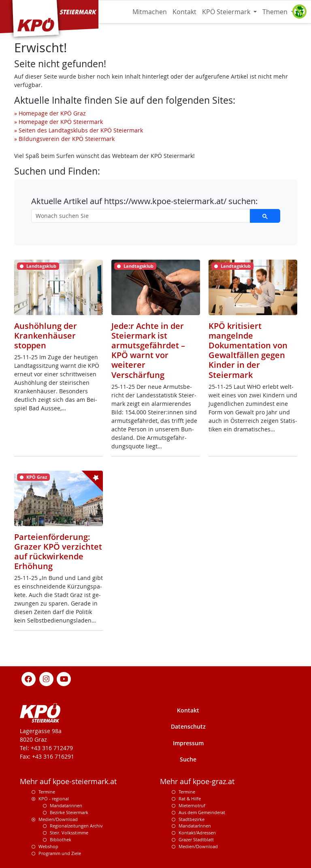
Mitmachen (150, 12)
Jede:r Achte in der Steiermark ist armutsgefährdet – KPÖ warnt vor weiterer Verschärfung (148, 350)
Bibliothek (61, 839)
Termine (47, 792)
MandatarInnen (195, 826)
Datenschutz (188, 726)
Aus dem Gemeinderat (202, 812)
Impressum (188, 743)
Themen (276, 12)
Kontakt (184, 12)
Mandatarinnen (66, 805)
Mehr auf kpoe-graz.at (197, 782)
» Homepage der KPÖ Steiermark (59, 122)
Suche (188, 759)
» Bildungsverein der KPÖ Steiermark (64, 139)
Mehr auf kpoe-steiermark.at (68, 782)
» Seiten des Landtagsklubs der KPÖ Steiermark (79, 130)
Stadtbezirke (192, 819)
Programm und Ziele (60, 853)
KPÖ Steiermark (227, 12)
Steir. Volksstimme (69, 833)
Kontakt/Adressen (197, 833)
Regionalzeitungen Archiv (76, 826)
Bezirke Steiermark (69, 812)
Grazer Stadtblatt (196, 839)
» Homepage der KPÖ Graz (50, 113)
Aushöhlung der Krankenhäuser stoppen (46, 335)
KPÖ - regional (54, 799)
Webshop (48, 846)
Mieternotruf (192, 805)
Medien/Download (58, 819)
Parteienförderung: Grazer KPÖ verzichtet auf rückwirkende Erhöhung (58, 551)
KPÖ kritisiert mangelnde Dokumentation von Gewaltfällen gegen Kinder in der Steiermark (248, 350)
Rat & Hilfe (190, 799)
